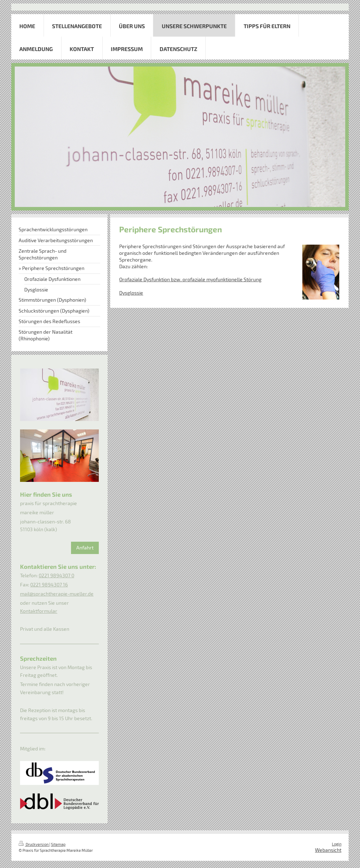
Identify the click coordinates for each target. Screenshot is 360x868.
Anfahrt (85, 548)
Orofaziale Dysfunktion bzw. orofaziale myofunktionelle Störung (190, 279)
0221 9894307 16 (49, 584)
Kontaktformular (39, 611)
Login (337, 844)
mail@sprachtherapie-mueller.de (57, 594)
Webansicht (328, 850)
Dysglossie (131, 293)
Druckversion (34, 844)
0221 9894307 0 (56, 575)
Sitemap (58, 844)
